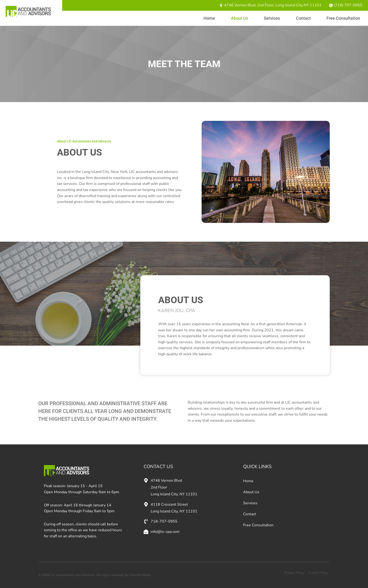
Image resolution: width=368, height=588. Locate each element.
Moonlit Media (140, 575)
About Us (240, 18)
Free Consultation (343, 18)
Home (209, 18)
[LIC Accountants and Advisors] (28, 11)
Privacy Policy (294, 573)
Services (272, 18)
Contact (303, 18)
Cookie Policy (318, 573)
